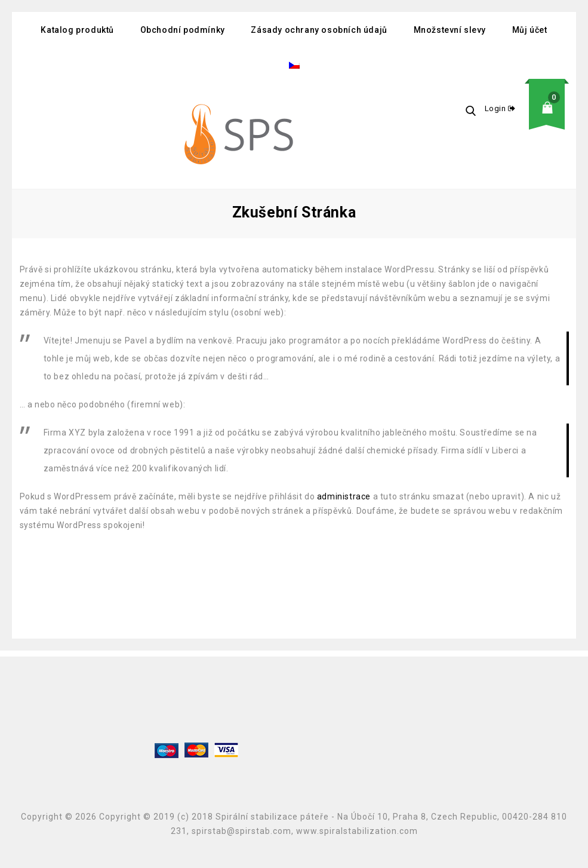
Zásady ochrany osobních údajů (319, 30)
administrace (344, 496)
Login (497, 108)
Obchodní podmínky (183, 30)
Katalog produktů (77, 30)
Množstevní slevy (450, 30)
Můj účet (530, 30)
